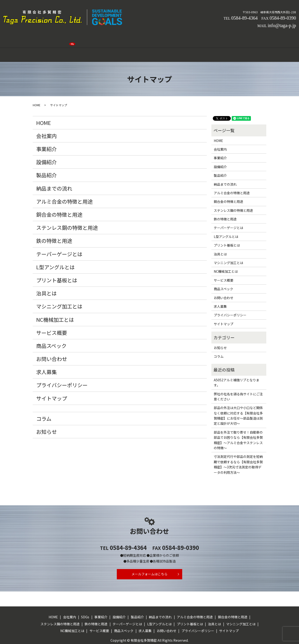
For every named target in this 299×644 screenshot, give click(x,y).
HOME (59, 38)
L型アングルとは (55, 251)
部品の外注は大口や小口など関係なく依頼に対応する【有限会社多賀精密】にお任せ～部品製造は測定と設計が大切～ (238, 399)
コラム (44, 402)
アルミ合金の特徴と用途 (64, 185)
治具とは (46, 277)
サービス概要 (52, 316)
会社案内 (76, 38)
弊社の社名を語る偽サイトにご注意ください (238, 380)
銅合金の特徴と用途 (59, 198)
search (242, 39)
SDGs (94, 38)
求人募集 (199, 38)
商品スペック (51, 329)
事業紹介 (111, 38)
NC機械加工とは (55, 303)
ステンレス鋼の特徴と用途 (67, 211)
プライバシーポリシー (62, 369)
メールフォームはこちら (150, 559)
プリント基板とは (57, 264)
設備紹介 (130, 38)
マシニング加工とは (59, 290)
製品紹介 (150, 38)
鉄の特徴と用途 (54, 224)
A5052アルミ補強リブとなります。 (237, 366)
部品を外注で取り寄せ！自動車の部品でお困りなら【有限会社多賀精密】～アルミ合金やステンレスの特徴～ (238, 424)
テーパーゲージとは (59, 237)
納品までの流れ (174, 38)
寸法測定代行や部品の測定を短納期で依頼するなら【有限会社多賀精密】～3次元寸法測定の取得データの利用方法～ (238, 448)
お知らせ (46, 415)
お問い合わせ (222, 38)
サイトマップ (52, 382)
